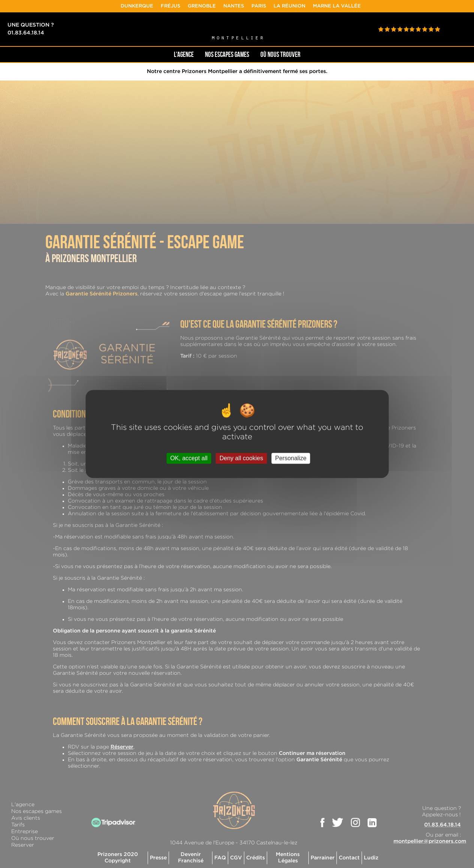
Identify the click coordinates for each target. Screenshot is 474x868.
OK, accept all (189, 458)
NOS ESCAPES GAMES (227, 54)
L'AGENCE (184, 54)
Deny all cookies (241, 458)
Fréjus (188, 6)
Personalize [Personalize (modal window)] (291, 458)
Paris (276, 6)
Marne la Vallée (354, 6)
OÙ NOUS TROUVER (280, 54)
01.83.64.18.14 (26, 33)
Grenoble (219, 6)
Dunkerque (154, 6)
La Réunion (307, 6)
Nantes (251, 6)
